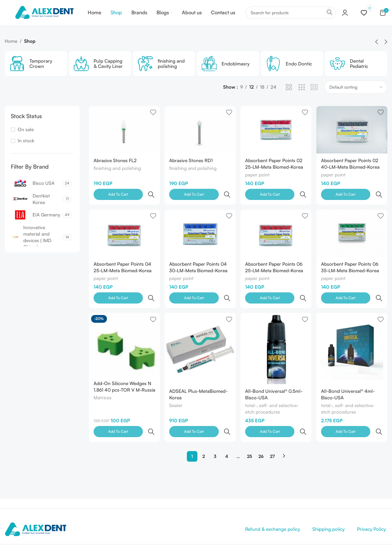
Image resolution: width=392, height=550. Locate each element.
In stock (26, 150)
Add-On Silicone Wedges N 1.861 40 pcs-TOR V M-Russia (122, 373)
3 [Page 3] (215, 426)
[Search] (291, 17)
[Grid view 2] (289, 96)
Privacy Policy (371, 499)
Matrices (103, 388)
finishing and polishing (117, 177)
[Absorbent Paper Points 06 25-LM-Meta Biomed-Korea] (276, 230)
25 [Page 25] (249, 426)
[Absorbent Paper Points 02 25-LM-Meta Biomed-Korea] (276, 138)
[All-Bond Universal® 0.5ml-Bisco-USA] (276, 332)
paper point (258, 184)
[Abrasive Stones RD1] (200, 138)
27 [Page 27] (272, 426)
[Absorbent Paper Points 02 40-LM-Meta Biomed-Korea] (352, 138)
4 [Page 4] (227, 426)
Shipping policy (328, 499)
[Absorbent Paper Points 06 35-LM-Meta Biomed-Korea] (352, 230)
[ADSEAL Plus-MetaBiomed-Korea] (200, 332)
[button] (377, 51)
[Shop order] (356, 96)
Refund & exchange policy (273, 499)
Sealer (176, 389)
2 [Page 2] (204, 426)
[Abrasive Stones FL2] (124, 138)
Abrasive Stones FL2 (115, 169)
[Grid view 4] (314, 96)
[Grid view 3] (302, 96)
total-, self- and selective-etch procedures (273, 393)
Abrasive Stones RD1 (192, 169)
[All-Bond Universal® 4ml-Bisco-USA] (352, 332)
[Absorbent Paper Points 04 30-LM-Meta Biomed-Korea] (200, 230)
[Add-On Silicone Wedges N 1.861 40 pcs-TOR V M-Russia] (124, 329)
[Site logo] (47, 17)
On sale (26, 138)
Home (11, 50)
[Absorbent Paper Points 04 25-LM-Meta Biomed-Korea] (124, 230)
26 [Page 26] (261, 426)
